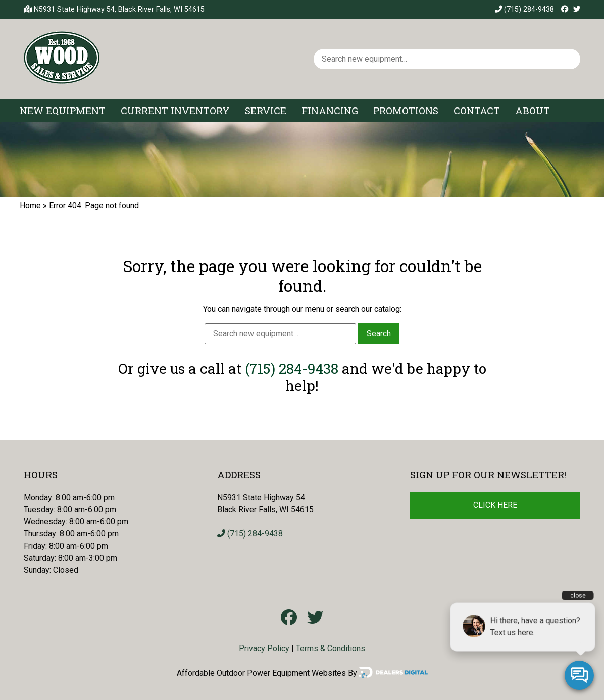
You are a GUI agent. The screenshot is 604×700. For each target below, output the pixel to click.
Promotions (406, 110)
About (533, 110)
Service (266, 110)
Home (30, 206)
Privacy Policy (264, 648)
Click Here (495, 505)
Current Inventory (175, 110)
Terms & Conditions (331, 648)
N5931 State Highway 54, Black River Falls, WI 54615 (119, 9)
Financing (330, 110)
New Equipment (63, 110)
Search (379, 333)
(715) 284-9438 (524, 9)
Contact (477, 110)
